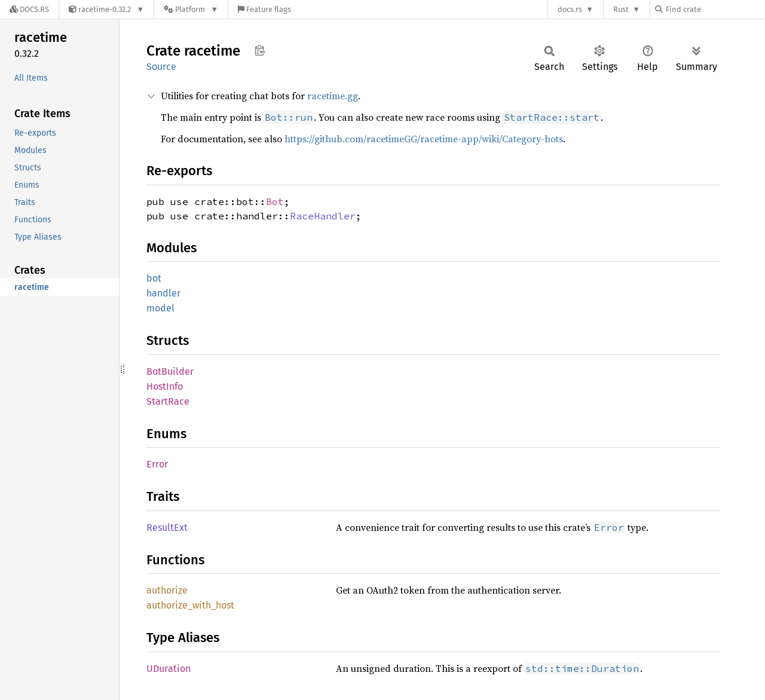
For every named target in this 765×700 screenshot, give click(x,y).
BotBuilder (170, 372)
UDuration (169, 669)
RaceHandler (323, 216)
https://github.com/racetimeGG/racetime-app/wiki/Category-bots (424, 139)
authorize (167, 590)
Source (161, 67)
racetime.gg (333, 96)
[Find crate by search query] (715, 9)
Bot (275, 201)
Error (157, 464)
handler (163, 293)
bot (154, 278)
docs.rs (570, 9)
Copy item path (260, 50)
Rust (621, 9)
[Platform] (191, 9)
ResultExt (167, 528)
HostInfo (165, 386)
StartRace (168, 401)
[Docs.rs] (29, 9)
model (160, 308)
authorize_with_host (190, 605)
